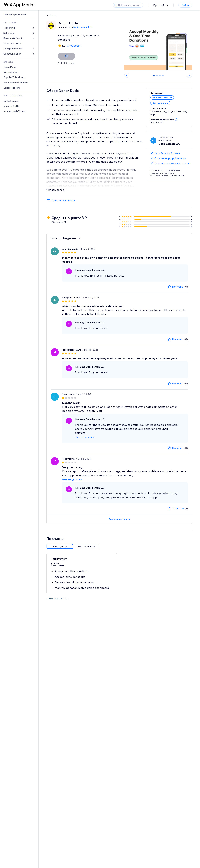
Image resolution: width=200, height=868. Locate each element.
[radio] (60, 546)
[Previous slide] (127, 75)
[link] (19, 15)
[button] (176, 120)
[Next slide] (189, 75)
